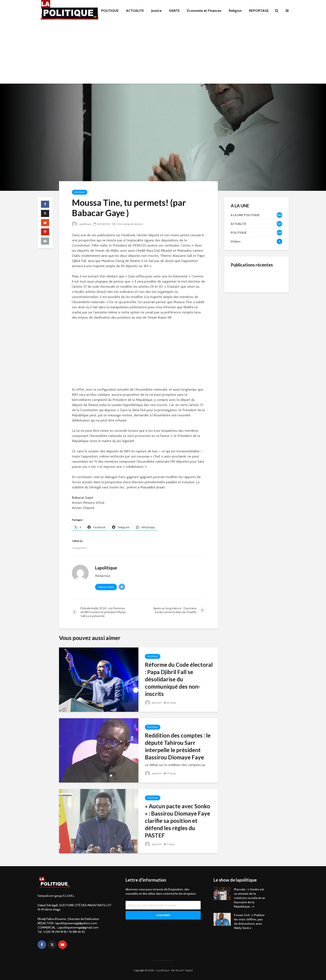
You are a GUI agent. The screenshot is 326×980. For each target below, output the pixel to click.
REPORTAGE (259, 11)
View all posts (106, 587)
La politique (163, 970)
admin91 (153, 703)
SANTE (174, 11)
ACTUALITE (135, 11)
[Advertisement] (163, 54)
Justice (156, 11)
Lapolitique (82, 224)
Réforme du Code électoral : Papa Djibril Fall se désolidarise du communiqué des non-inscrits (179, 679)
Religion (235, 11)
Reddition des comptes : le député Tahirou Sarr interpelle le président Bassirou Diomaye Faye (178, 746)
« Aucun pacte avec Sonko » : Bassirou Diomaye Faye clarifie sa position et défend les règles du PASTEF (177, 821)
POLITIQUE (110, 11)
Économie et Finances (204, 11)
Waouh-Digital (184, 970)
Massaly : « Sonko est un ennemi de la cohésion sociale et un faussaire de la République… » (249, 898)
